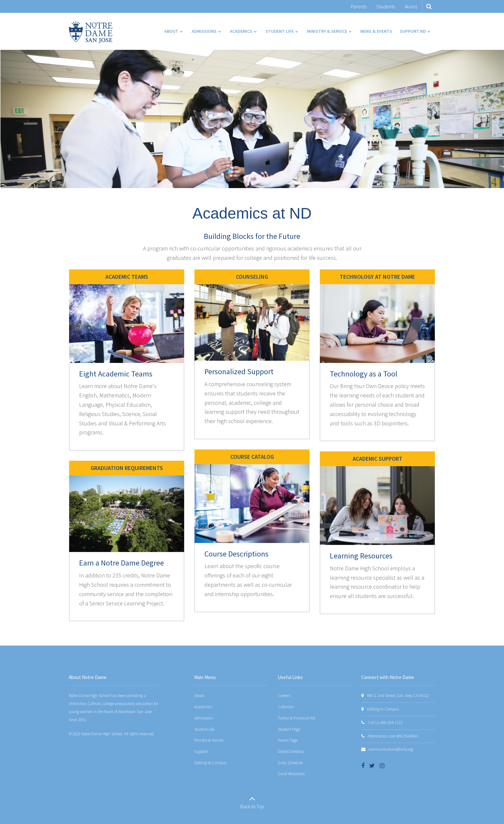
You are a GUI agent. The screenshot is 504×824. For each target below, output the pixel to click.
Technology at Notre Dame (377, 277)
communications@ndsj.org (391, 749)
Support (201, 752)
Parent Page (288, 740)
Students (386, 6)
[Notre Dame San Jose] (91, 32)
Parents (359, 6)
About (199, 696)
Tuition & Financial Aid (297, 718)
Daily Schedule (290, 763)
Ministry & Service (209, 740)
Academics (203, 707)
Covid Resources (291, 774)
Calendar (286, 707)
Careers (284, 696)
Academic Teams (127, 277)
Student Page (289, 729)
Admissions (204, 718)
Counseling (252, 277)
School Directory (291, 752)
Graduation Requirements (127, 468)
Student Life (204, 729)
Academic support (378, 459)
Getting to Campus (210, 763)
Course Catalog (252, 457)
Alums (411, 6)
